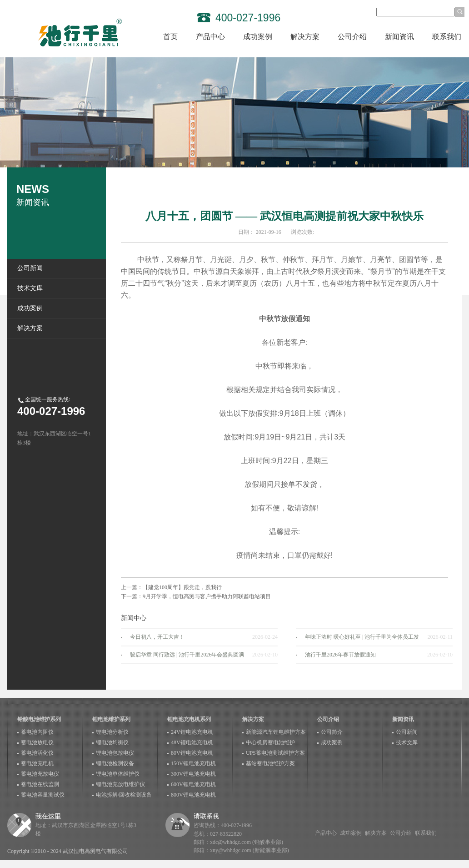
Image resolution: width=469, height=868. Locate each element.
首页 (170, 37)
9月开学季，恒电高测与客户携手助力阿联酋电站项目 (207, 596)
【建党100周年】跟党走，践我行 (182, 587)
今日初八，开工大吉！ (157, 637)
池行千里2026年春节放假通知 (340, 655)
